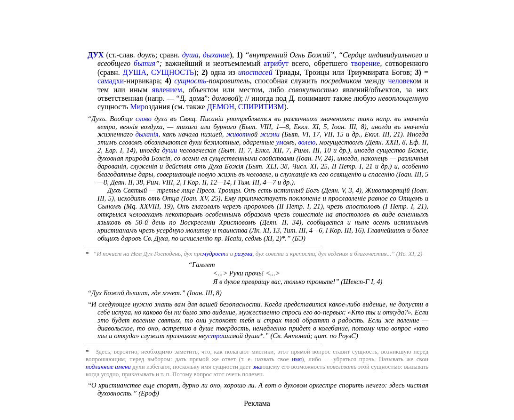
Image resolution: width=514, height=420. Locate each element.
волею (307, 142)
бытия (145, 63)
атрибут (276, 63)
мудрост (214, 254)
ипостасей (255, 72)
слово (144, 119)
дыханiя (147, 134)
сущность (190, 81)
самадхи (111, 81)
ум (280, 142)
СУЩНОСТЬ (173, 72)
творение (366, 63)
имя (297, 359)
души (169, 150)
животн (238, 134)
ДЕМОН (221, 107)
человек (401, 81)
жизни (269, 134)
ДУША (135, 72)
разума (243, 254)
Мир (138, 107)
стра (216, 336)
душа (190, 55)
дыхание (216, 55)
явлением (167, 90)
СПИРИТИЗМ (261, 107)
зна (257, 367)
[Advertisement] (257, 26)
